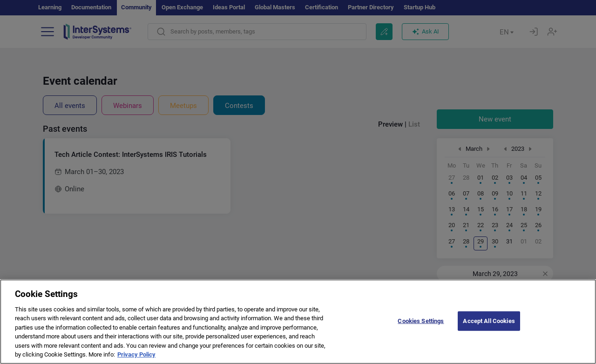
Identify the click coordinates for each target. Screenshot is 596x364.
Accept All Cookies (489, 328)
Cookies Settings (421, 328)
